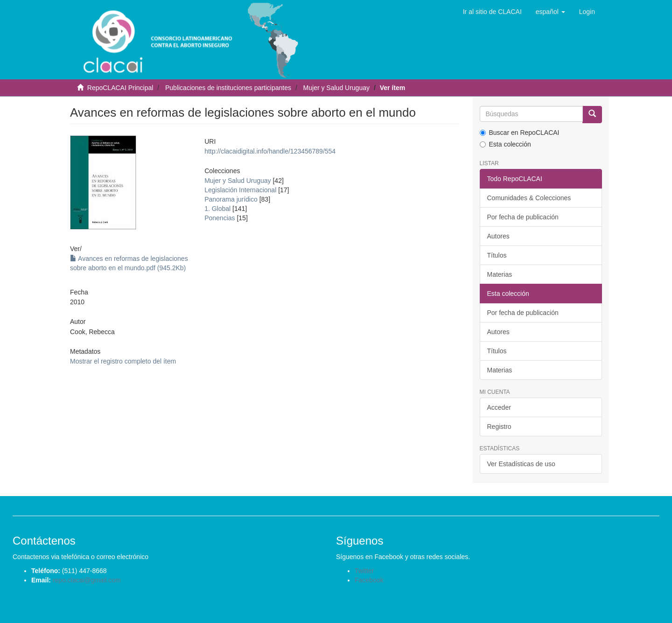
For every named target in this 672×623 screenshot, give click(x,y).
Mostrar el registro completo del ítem (123, 361)
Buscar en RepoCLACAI (520, 133)
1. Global (217, 209)
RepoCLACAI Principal (120, 88)
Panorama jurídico (231, 199)
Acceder (499, 407)
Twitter (364, 571)
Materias (500, 274)
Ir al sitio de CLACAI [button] (492, 12)
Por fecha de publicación (523, 217)
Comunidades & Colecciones (529, 198)
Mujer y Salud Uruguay (336, 88)
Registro (499, 427)
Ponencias (220, 218)
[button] (550, 12)
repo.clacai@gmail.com (87, 580)
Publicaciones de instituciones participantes (228, 88)
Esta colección (505, 144)
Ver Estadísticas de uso (521, 464)
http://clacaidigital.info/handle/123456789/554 (270, 151)
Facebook (369, 580)
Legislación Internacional (240, 190)
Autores (498, 236)
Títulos (497, 255)
